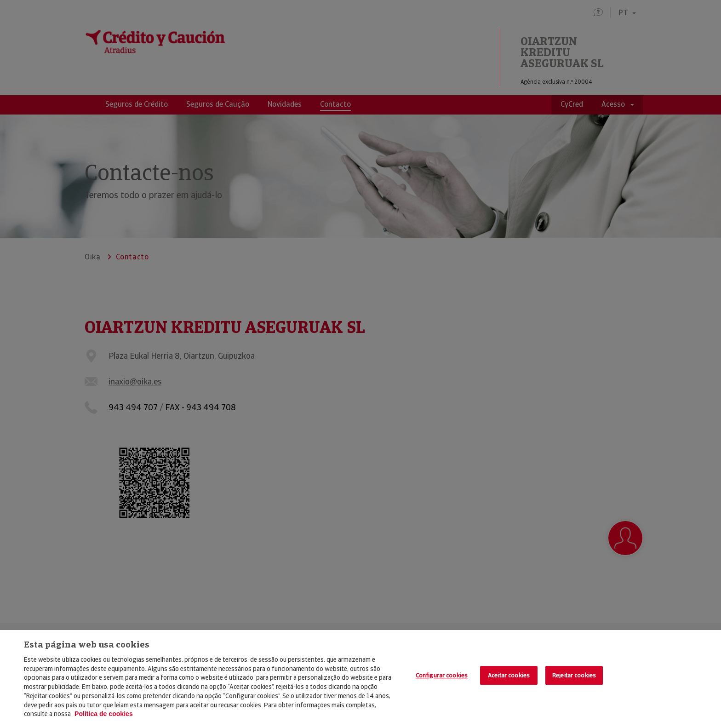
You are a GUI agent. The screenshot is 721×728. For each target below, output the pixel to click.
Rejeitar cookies (574, 675)
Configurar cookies (442, 675)
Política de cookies (104, 714)
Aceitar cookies (509, 675)
